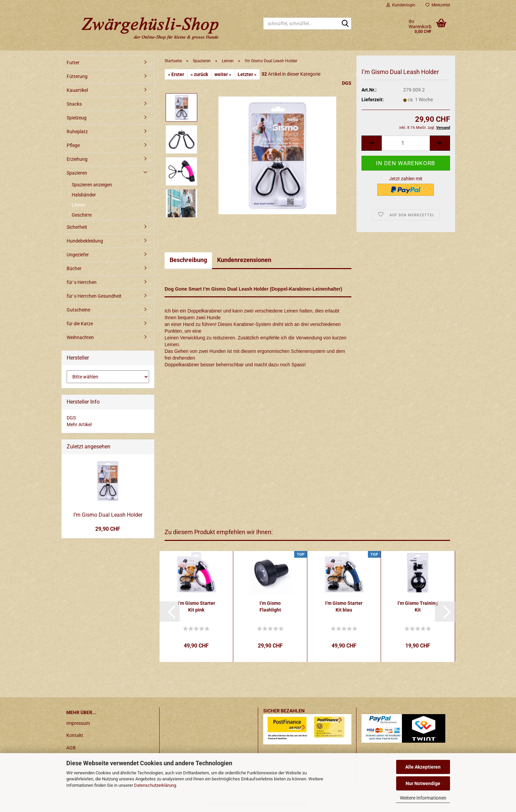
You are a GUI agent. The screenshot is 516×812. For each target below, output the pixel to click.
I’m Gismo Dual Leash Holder (108, 515)
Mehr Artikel (79, 425)
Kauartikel (77, 90)
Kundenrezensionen (244, 260)
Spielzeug (77, 118)
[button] (170, 612)
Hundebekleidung (85, 241)
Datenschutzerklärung (155, 785)
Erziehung (77, 159)
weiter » (223, 74)
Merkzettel (438, 5)
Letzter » (247, 74)
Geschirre (82, 215)
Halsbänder (84, 195)
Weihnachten (80, 337)
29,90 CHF (108, 529)
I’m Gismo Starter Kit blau (344, 606)
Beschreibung (188, 260)
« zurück (199, 74)
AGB (71, 748)
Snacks (74, 104)
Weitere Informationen (423, 798)
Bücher (74, 268)
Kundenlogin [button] (401, 5)
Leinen (79, 205)
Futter (73, 63)
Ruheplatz (77, 132)
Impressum (78, 723)
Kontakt (75, 735)
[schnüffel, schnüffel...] (345, 24)
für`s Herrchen (82, 282)
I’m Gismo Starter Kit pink (196, 606)
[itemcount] (406, 143)
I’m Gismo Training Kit (418, 606)
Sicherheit (77, 227)
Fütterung (77, 76)
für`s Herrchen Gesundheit (94, 296)
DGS (347, 83)
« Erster (176, 74)
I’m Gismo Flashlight (270, 606)
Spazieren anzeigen (92, 185)
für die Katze (80, 324)
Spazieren (77, 173)
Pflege (73, 145)
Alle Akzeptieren (423, 767)
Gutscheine (78, 310)
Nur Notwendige (423, 783)
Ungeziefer (78, 255)
